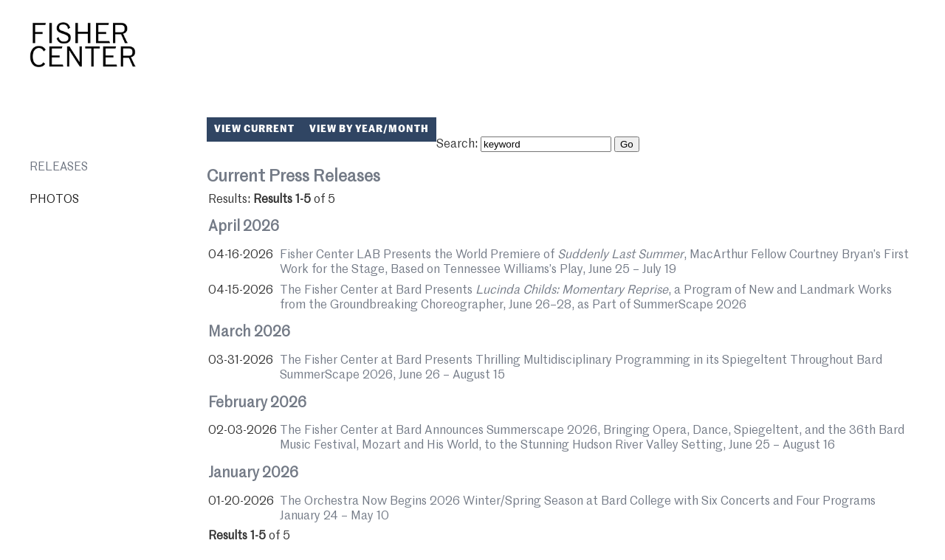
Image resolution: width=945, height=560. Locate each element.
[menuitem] (109, 167)
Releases (59, 167)
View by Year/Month (369, 129)
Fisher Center (83, 45)
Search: (457, 144)
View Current (254, 129)
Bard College (874, 55)
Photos (54, 200)
